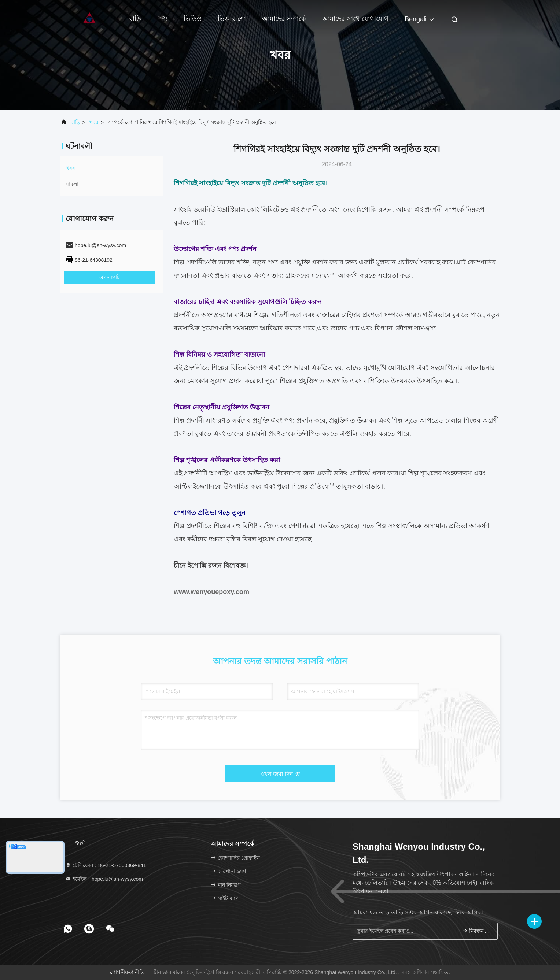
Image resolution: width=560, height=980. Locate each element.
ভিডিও (193, 19)
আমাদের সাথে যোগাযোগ (355, 19)
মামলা (72, 184)
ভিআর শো (232, 19)
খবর (94, 122)
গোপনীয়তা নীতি (127, 972)
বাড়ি (135, 19)
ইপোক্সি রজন (375, 209)
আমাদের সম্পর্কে (284, 19)
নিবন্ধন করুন (477, 931)
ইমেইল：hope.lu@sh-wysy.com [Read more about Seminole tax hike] (104, 879)
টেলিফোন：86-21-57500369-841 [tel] (106, 865)
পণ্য (162, 19)
